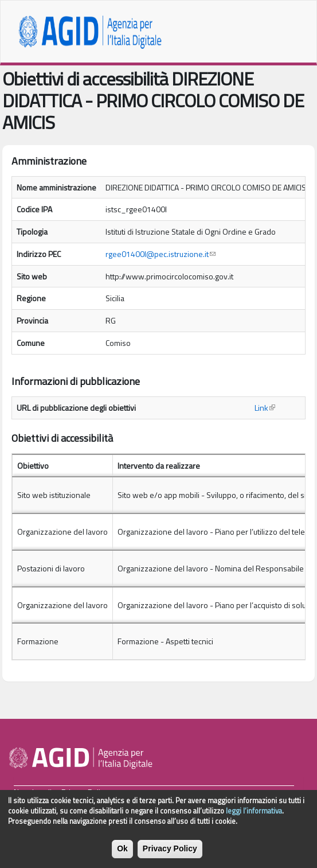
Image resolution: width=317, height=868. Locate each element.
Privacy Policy (85, 792)
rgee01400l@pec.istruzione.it (161, 254)
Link (265, 408)
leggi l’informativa (254, 814)
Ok (122, 852)
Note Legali (33, 792)
